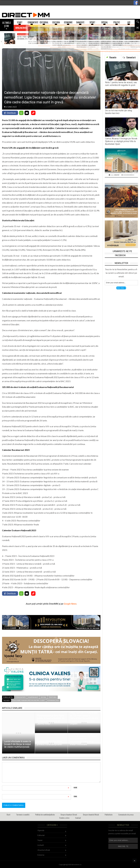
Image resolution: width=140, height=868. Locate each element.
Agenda (41, 830)
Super (40, 840)
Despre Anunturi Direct (69, 814)
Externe (41, 855)
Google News (70, 604)
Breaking (21, 28)
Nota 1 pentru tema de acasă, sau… (25, 38)
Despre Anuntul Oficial (91, 814)
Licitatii (41, 845)
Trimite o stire (64, 818)
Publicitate (109, 814)
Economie (55, 34)
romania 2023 (53, 700)
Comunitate (21, 697)
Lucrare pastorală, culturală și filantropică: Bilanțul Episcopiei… (123, 40)
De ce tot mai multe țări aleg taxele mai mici (119, 112)
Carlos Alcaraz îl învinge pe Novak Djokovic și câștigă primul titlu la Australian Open (121, 141)
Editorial (41, 835)
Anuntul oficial (44, 850)
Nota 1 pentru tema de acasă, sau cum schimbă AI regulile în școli (121, 84)
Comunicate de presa (126, 814)
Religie (118, 34)
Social (43, 697)
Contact (78, 818)
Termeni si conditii (23, 814)
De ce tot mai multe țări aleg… (58, 38)
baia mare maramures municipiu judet (29, 700)
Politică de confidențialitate (45, 814)
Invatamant (23, 34)
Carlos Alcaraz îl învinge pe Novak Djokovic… (89, 39)
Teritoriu (53, 697)
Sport (85, 34)
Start (8, 814)
